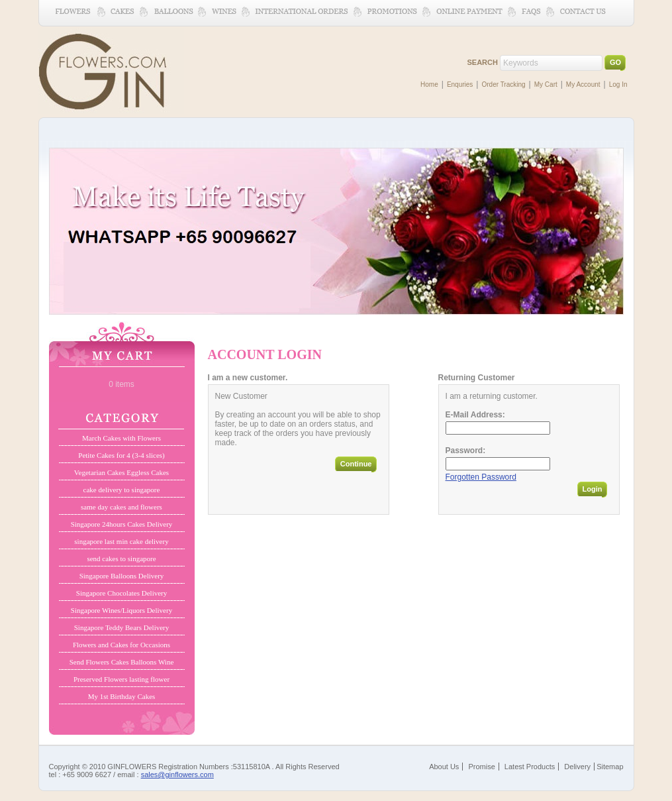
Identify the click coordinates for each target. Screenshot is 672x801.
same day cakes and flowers (121, 507)
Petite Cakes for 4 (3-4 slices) (121, 455)
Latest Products (530, 767)
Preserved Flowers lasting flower (121, 679)
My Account (583, 84)
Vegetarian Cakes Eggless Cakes (121, 472)
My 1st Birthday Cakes (122, 696)
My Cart (546, 84)
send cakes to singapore (121, 559)
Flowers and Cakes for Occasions (121, 645)
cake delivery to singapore (122, 490)
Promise (481, 767)
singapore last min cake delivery (121, 541)
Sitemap (610, 767)
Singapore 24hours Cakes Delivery (122, 524)
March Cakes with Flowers (121, 438)
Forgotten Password (481, 477)
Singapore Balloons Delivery (122, 576)
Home (429, 84)
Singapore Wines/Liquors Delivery (121, 610)
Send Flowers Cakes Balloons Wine (122, 662)
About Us (444, 767)
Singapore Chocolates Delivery (121, 593)
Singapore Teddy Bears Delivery (122, 627)
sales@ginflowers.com (177, 774)
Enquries (460, 84)
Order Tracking (503, 84)
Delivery (577, 767)
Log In (618, 84)
